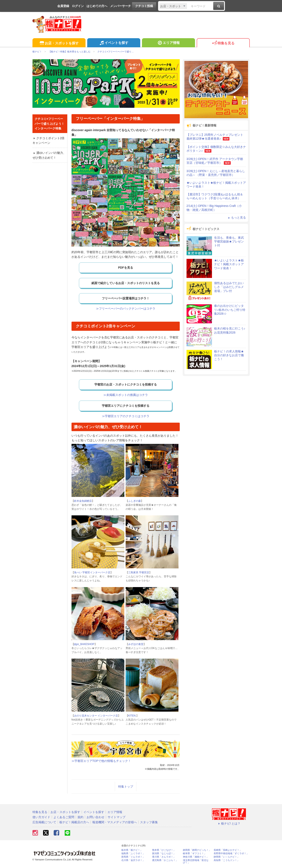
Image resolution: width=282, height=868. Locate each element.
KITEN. (132, 716)
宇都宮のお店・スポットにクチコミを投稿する (126, 384)
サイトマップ (116, 817)
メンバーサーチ (121, 6)
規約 (80, 817)
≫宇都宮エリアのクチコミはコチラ (126, 416)
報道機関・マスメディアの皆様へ (115, 822)
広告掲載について (44, 822)
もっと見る (237, 217)
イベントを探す (114, 43)
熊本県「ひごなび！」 (164, 850)
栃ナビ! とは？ (229, 823)
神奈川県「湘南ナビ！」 (196, 857)
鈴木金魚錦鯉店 (83, 501)
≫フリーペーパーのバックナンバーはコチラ (126, 308)
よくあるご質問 (64, 817)
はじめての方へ (97, 6)
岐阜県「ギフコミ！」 (195, 853)
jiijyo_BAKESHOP (84, 644)
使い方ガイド (41, 817)
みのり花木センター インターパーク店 (96, 716)
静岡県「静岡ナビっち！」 (197, 850)
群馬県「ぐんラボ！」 (133, 857)
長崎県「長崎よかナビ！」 (228, 850)
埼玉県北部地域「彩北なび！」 (196, 861)
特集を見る (223, 43)
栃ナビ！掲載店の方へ (74, 822)
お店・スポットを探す (59, 43)
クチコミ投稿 (144, 6)
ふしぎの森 (135, 501)
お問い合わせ (95, 817)
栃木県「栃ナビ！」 (132, 850)
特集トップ (126, 787)
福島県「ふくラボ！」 (133, 853)
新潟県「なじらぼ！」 (164, 853)
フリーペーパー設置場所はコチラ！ (126, 298)
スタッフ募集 (149, 822)
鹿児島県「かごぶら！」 (165, 860)
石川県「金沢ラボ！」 (133, 860)
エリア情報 (168, 43)
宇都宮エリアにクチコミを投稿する (126, 406)
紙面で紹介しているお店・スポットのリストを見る (126, 283)
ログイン (78, 6)
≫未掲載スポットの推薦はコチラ (126, 395)
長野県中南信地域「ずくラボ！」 (231, 853)
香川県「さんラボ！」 (164, 857)
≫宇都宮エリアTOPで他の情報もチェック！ (101, 761)
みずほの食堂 (136, 644)
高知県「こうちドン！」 (227, 860)
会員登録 (63, 6)
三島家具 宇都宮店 (139, 572)
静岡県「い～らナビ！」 (227, 857)
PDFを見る (126, 268)
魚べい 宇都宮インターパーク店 (92, 572)
